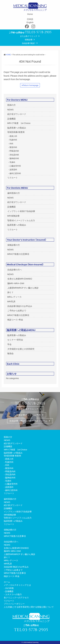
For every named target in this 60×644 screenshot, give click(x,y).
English (30, 22)
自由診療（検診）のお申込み (20, 306)
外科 (11, 143)
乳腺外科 (13, 140)
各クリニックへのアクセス (16, 597)
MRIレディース (14, 297)
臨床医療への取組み (17, 128)
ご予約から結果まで (17, 310)
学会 (9, 344)
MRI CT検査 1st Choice (19, 123)
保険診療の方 (14, 245)
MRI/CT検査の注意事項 (18, 254)
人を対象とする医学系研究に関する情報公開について (29, 607)
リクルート (13, 177)
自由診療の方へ (15, 270)
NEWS (10, 109)
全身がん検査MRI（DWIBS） (20, 279)
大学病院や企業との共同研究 (21, 349)
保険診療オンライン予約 (28, 415)
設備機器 (12, 119)
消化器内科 (14, 155)
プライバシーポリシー (14, 604)
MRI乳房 (11, 301)
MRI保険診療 (13, 216)
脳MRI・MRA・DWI (16, 283)
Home (30, 14)
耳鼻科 (12, 162)
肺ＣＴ (10, 292)
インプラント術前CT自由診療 (21, 211)
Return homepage (31, 85)
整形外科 (13, 147)
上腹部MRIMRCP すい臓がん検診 (23, 288)
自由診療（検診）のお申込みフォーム (28, 421)
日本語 (30, 19)
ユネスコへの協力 (13, 594)
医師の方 (12, 105)
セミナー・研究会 (15, 340)
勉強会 (10, 353)
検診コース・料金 (15, 320)
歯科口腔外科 (15, 173)
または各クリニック (29, 36)
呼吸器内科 (14, 151)
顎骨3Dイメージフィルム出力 (21, 220)
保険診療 (29, 39)
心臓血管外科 (15, 166)
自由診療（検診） (29, 43)
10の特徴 (9, 588)
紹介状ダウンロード (17, 114)
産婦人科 (13, 136)
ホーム (7, 582)
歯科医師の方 (14, 193)
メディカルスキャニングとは (17, 585)
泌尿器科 (13, 169)
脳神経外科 (14, 158)
